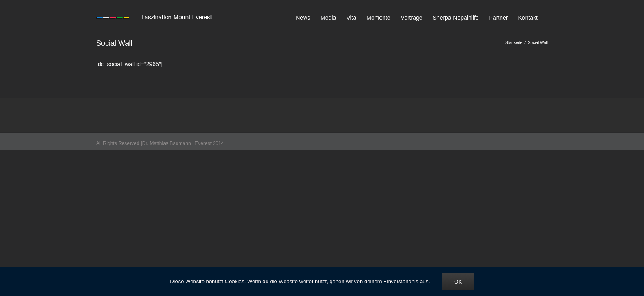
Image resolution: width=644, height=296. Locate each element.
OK (458, 282)
